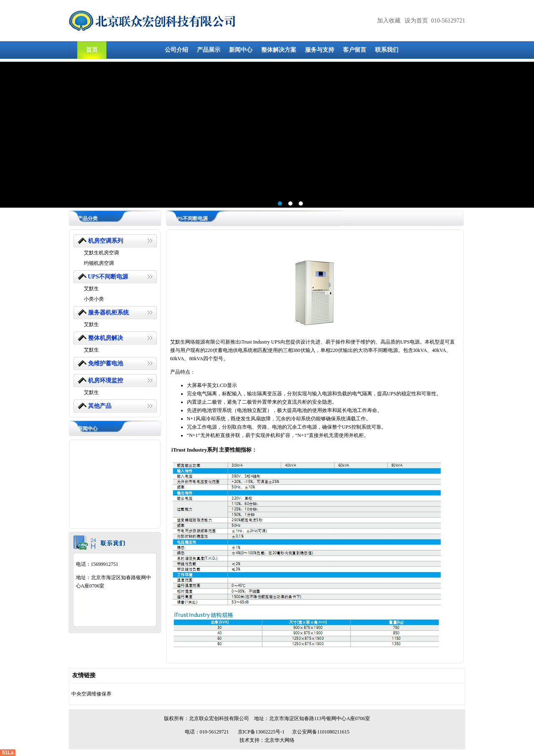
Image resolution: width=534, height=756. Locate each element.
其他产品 (100, 406)
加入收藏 (389, 21)
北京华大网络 (280, 740)
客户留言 (355, 50)
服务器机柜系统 (108, 313)
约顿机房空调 (99, 263)
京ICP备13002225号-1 (261, 732)
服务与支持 (320, 50)
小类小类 (94, 299)
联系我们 (387, 50)
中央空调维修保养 (91, 694)
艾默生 (91, 289)
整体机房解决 (106, 338)
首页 (92, 50)
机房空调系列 (106, 241)
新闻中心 (241, 50)
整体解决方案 (279, 50)
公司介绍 (176, 50)
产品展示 (209, 50)
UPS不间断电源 (108, 277)
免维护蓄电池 (106, 363)
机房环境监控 (106, 381)
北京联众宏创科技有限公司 (219, 718)
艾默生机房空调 (101, 253)
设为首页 (416, 21)
